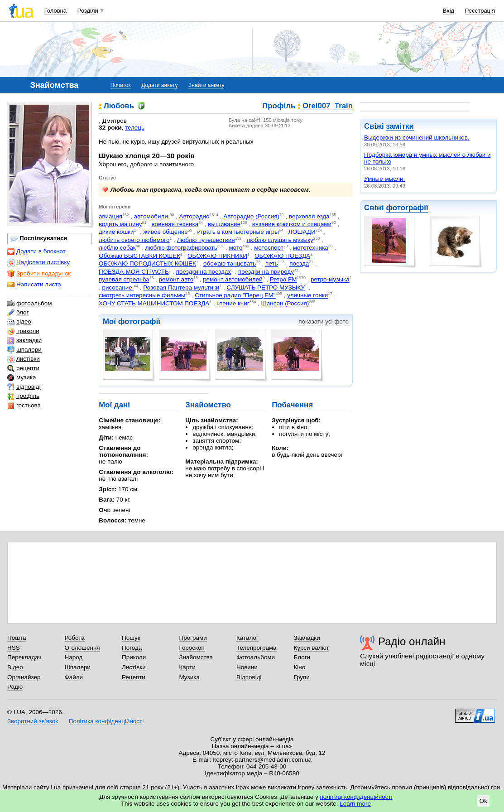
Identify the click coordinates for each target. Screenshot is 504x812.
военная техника (175, 224)
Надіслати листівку (38, 262)
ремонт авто (176, 280)
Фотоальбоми (256, 657)
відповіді (24, 387)
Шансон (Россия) (285, 303)
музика (22, 377)
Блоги (302, 657)
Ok (483, 801)
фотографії (407, 208)
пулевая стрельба (124, 280)
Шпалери (78, 667)
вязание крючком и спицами (292, 224)
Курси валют (312, 648)
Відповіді (249, 677)
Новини (247, 667)
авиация (110, 216)
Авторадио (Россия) (251, 216)
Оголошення (82, 648)
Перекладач (24, 657)
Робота (75, 638)
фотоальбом (29, 304)
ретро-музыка (330, 280)
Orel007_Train (328, 106)
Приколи (134, 657)
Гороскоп (192, 648)
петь (271, 264)
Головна (55, 11)
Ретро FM (283, 280)
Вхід (449, 11)
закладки (24, 340)
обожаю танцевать (230, 264)
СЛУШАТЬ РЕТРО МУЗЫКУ (266, 288)
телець (135, 128)
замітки (400, 126)
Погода (132, 648)
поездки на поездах (204, 272)
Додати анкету (159, 85)
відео (19, 322)
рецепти (23, 368)
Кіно (300, 667)
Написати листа (34, 285)
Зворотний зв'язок (33, 721)
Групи (302, 677)
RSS (14, 648)
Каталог (247, 638)
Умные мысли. (384, 179)
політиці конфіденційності (356, 797)
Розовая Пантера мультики (181, 288)
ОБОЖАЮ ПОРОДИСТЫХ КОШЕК (147, 264)
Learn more (355, 804)
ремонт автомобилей (233, 280)
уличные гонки (307, 296)
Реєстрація (480, 11)
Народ (74, 657)
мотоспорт (269, 248)
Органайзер (24, 677)
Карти (187, 667)
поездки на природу (266, 272)
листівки (24, 359)
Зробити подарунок (39, 274)
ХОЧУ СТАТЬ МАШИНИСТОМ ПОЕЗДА (154, 303)
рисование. (118, 288)
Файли (74, 677)
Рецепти (134, 677)
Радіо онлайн (412, 641)
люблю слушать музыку (280, 240)
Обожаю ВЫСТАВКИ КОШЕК (139, 256)
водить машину (120, 224)
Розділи (88, 11)
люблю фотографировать (181, 248)
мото (235, 248)
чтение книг (233, 303)
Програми (193, 638)
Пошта (17, 638)
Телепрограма (257, 648)
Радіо (15, 687)
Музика (190, 677)
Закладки (307, 638)
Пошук (131, 638)
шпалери (24, 350)
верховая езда (309, 216)
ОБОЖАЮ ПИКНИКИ (217, 256)
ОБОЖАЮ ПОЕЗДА (282, 256)
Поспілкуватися (39, 238)
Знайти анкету (206, 85)
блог (18, 313)
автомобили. (152, 216)
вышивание (224, 224)
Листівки (134, 667)
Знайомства (196, 657)
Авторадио (194, 216)
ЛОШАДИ (302, 232)
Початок (121, 85)
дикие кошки (116, 232)
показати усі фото (324, 321)
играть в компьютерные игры (238, 232)
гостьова (24, 406)
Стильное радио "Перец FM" (235, 296)
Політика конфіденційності (106, 721)
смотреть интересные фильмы (142, 296)
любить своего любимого (134, 240)
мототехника (311, 248)
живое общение (166, 232)
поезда (299, 264)
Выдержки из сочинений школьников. (417, 138)
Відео (15, 667)
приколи (23, 331)
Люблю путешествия (206, 240)
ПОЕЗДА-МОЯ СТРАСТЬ (134, 272)
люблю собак (117, 248)
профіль (23, 396)
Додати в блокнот (36, 251)
